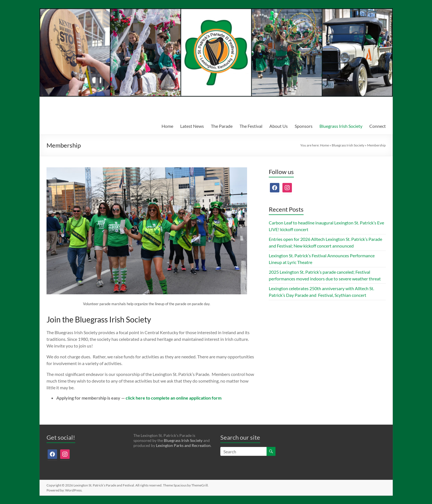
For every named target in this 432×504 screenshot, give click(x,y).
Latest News (192, 126)
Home (167, 126)
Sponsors (304, 126)
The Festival (251, 126)
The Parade (222, 126)
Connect (378, 126)
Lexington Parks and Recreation (183, 445)
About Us (279, 126)
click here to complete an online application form (174, 398)
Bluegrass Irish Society (341, 126)
